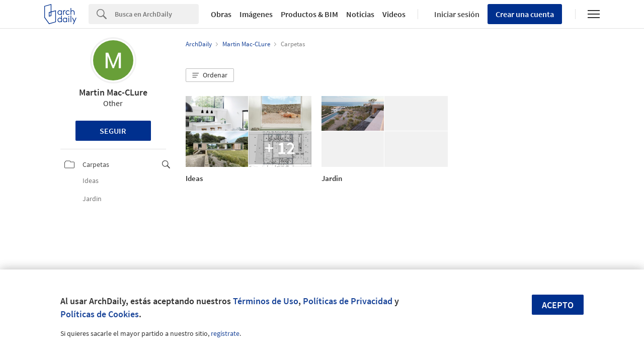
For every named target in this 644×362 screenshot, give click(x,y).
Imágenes (256, 14)
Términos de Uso (266, 301)
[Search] (157, 14)
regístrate (225, 333)
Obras (221, 14)
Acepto (558, 305)
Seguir (113, 131)
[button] (210, 75)
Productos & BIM (309, 14)
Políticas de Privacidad (348, 301)
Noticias (360, 14)
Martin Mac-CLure (113, 92)
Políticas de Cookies (100, 314)
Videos (394, 14)
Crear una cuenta (525, 14)
